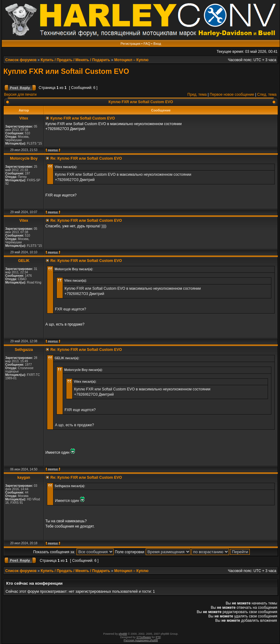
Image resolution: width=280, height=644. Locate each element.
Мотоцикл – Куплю (131, 60)
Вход (157, 44)
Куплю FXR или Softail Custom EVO (66, 71)
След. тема (267, 95)
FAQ (147, 44)
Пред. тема (197, 95)
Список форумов (21, 60)
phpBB (123, 634)
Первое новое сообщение (232, 95)
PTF (158, 637)
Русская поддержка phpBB (141, 640)
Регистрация (130, 44)
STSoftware (144, 637)
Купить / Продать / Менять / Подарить (75, 60)
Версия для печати (20, 95)
